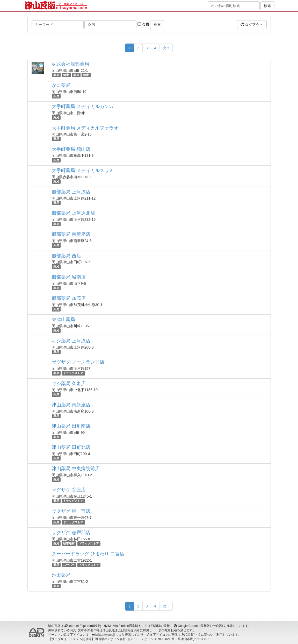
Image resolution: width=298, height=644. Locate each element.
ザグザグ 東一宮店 (71, 511)
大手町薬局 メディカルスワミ (83, 171)
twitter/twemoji (105, 635)
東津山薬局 (63, 320)
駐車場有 (69, 543)
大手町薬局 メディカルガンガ (83, 107)
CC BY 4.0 (193, 635)
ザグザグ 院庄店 (69, 490)
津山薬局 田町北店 (71, 447)
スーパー (69, 565)
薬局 (56, 75)
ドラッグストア (73, 373)
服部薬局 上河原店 (71, 192)
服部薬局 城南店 (69, 277)
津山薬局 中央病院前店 (76, 469)
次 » (166, 48)
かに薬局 (61, 85)
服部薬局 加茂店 (69, 298)
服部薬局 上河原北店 (73, 213)
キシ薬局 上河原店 (71, 341)
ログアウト (252, 24)
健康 (66, 75)
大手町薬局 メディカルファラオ (85, 128)
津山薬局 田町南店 (71, 426)
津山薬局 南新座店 (71, 405)
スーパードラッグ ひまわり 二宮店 (88, 554)
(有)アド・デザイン (140, 639)
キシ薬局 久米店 (69, 384)
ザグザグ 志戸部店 (71, 533)
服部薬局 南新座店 (71, 234)
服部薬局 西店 (66, 256)
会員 (143, 24)
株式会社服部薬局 (70, 64)
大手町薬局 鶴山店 (71, 149)
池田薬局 (61, 575)
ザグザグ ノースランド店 (78, 362)
